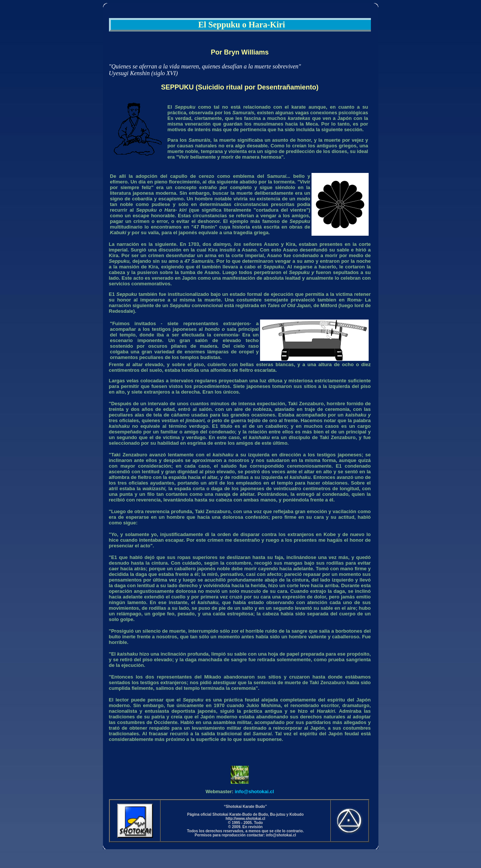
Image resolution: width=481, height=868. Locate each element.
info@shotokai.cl (254, 792)
